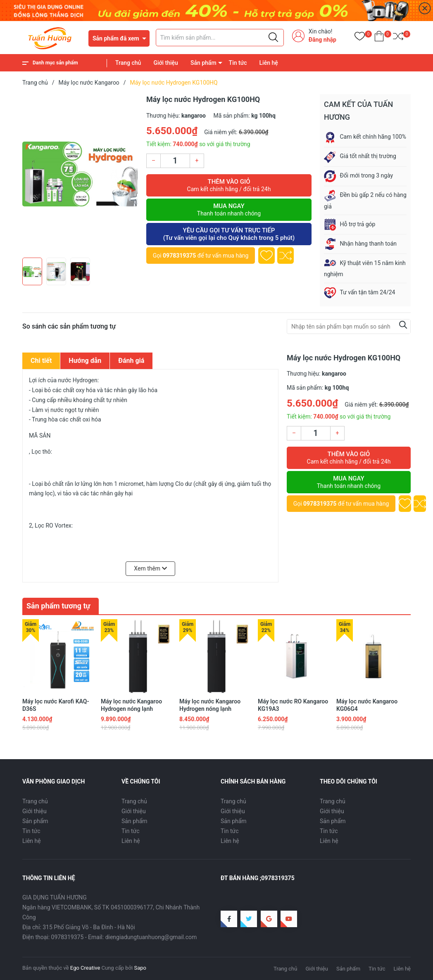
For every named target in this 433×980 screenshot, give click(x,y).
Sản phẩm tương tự (58, 606)
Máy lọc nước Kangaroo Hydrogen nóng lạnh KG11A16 (131, 709)
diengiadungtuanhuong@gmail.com (151, 937)
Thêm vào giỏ (229, 185)
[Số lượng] (175, 161)
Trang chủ (128, 63)
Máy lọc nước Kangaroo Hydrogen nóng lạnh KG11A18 (210, 709)
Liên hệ (269, 63)
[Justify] (273, 38)
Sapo (140, 968)
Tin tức (238, 63)
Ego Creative (85, 968)
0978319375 (179, 256)
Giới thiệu (166, 63)
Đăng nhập (322, 40)
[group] (80, 174)
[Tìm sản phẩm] (220, 38)
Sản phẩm (203, 63)
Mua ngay (229, 210)
